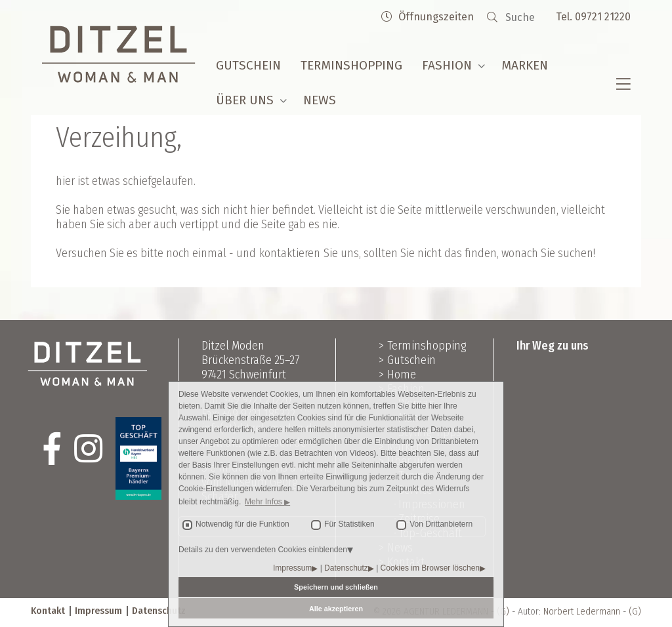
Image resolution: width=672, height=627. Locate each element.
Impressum (292, 568)
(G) (635, 611)
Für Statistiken (349, 524)
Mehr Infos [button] (264, 502)
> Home (397, 374)
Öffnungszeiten (428, 17)
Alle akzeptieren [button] (336, 609)
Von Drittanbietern (441, 524)
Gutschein (248, 65)
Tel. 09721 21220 (593, 17)
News (320, 100)
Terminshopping (351, 65)
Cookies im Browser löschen (430, 568)
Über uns (245, 100)
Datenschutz (346, 568)
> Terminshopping (422, 346)
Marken (525, 65)
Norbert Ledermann (582, 611)
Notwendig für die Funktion (242, 524)
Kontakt (48, 611)
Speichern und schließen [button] (336, 587)
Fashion (447, 65)
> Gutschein (407, 360)
